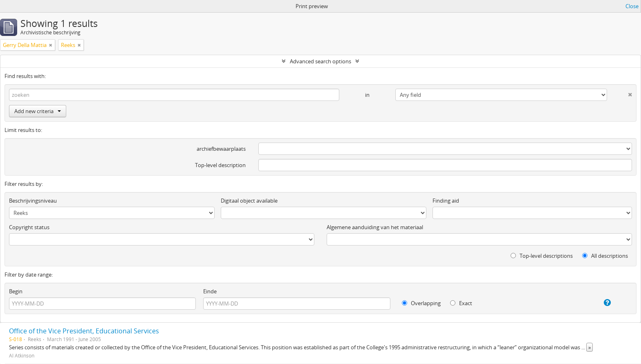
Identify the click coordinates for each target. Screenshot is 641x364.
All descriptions (605, 256)
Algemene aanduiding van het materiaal (375, 227)
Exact (461, 303)
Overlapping (421, 303)
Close (632, 6)
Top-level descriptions (542, 256)
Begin (16, 291)
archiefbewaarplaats (221, 149)
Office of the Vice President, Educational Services (84, 331)
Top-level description (220, 165)
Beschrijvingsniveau (33, 201)
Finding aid (446, 201)
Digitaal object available (249, 201)
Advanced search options (320, 61)
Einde (210, 291)
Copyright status (29, 227)
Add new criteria (38, 111)
